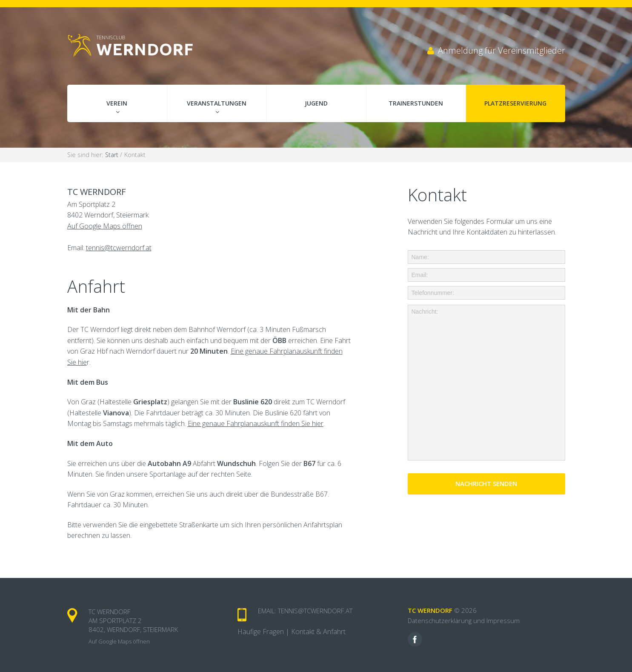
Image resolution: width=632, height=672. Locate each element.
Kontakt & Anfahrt (318, 632)
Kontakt (135, 155)
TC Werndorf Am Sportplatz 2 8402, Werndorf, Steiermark (133, 621)
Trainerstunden (416, 103)
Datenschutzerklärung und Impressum (464, 621)
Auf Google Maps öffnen (105, 226)
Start (113, 155)
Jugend (316, 103)
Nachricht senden (486, 483)
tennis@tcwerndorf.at (119, 248)
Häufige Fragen (261, 632)
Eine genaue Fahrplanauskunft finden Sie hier (256, 423)
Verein (117, 103)
